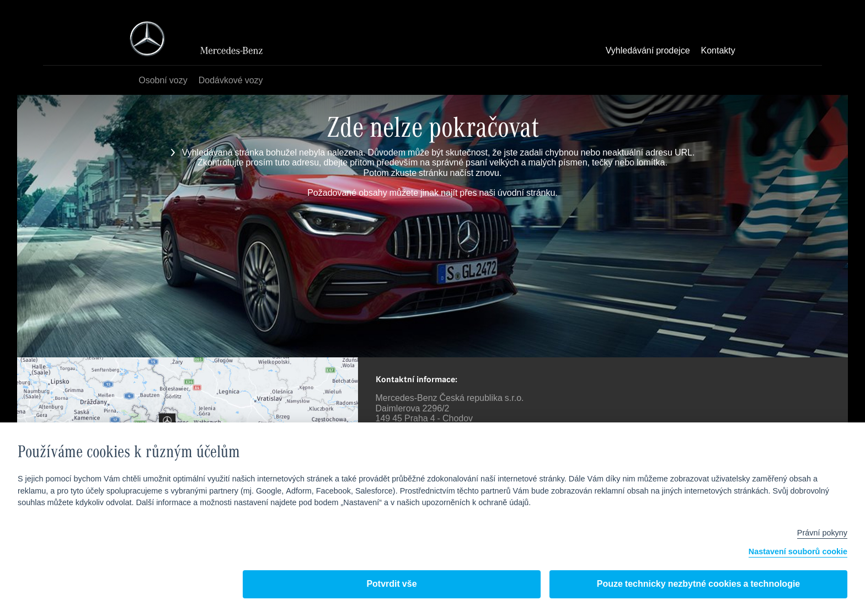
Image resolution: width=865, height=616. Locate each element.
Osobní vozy (163, 81)
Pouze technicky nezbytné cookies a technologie (699, 584)
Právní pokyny (822, 533)
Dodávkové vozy (231, 81)
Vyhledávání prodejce (648, 51)
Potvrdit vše (391, 584)
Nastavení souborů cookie (798, 552)
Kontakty (718, 51)
